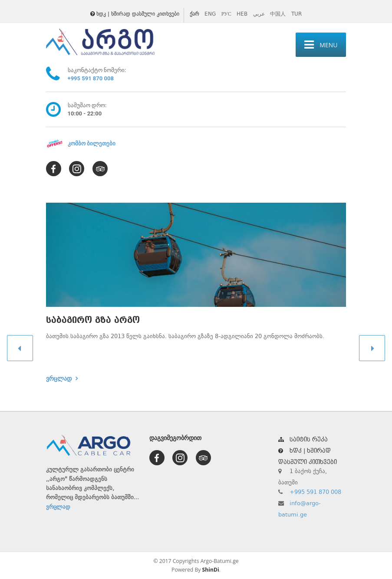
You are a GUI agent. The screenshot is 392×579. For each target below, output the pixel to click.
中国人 (278, 14)
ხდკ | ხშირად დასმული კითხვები (135, 14)
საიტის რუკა (303, 439)
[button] (20, 348)
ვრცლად (59, 378)
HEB (242, 14)
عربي (259, 14)
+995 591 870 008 (91, 78)
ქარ (194, 14)
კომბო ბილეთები (92, 143)
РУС (226, 14)
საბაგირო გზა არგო (93, 320)
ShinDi (211, 570)
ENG (210, 14)
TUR (296, 14)
